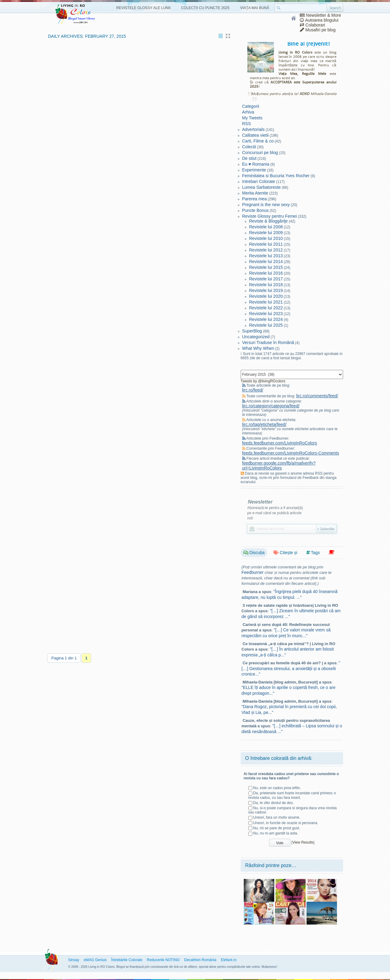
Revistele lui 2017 (266, 279)
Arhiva (248, 112)
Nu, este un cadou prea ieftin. (277, 788)
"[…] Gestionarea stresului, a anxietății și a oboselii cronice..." (291, 668)
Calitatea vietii (255, 135)
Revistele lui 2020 (266, 296)
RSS (247, 124)
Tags (313, 553)
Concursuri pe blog (260, 153)
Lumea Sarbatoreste (262, 187)
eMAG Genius (95, 960)
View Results (303, 842)
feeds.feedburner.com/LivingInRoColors (280, 443)
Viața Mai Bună (255, 8)
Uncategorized (256, 337)
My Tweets (252, 118)
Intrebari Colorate (259, 181)
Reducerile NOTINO (163, 960)
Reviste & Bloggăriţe (269, 221)
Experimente (254, 170)
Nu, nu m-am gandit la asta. (276, 833)
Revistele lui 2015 (266, 267)
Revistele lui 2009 (266, 233)
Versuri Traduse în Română (268, 342)
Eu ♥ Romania (256, 164)
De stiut (249, 158)
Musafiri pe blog (318, 30)
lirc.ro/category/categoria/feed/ (271, 406)
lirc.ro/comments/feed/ (317, 396)
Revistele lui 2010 (266, 238)
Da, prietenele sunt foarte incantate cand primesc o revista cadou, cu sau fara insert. (292, 795)
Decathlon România (200, 960)
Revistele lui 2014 (266, 262)
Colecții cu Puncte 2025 (205, 8)
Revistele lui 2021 (266, 302)
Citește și (285, 553)
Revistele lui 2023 (266, 314)
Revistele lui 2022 (266, 308)
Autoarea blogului (319, 20)
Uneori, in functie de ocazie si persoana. (286, 823)
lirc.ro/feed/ (253, 390)
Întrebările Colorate (127, 960)
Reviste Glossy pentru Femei (270, 216)
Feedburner (253, 572)
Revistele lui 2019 (266, 290)
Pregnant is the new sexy (266, 205)
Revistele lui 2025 (266, 325)
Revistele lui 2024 (266, 319)
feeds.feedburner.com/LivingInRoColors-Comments (291, 453)
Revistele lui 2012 (266, 250)
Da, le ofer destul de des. (273, 803)
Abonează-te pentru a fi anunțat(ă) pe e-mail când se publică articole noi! (275, 513)
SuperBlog (252, 331)
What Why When (258, 348)
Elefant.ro (229, 960)
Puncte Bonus (255, 210)
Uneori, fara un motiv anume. (277, 817)
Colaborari (312, 25)
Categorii (251, 106)
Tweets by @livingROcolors (263, 381)
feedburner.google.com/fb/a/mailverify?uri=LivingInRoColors (279, 465)
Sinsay (74, 960)
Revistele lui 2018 (266, 285)
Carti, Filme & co (258, 141)
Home (294, 19)
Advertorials (253, 129)
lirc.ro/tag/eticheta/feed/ (264, 424)
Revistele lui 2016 (266, 273)
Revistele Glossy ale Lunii (144, 8)
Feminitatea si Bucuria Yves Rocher (276, 176)
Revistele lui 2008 (266, 227)
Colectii (249, 147)
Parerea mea (255, 199)
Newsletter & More (320, 15)
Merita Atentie (255, 193)
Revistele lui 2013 (266, 256)
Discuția (254, 553)
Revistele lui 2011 (266, 244)
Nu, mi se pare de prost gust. (277, 828)
